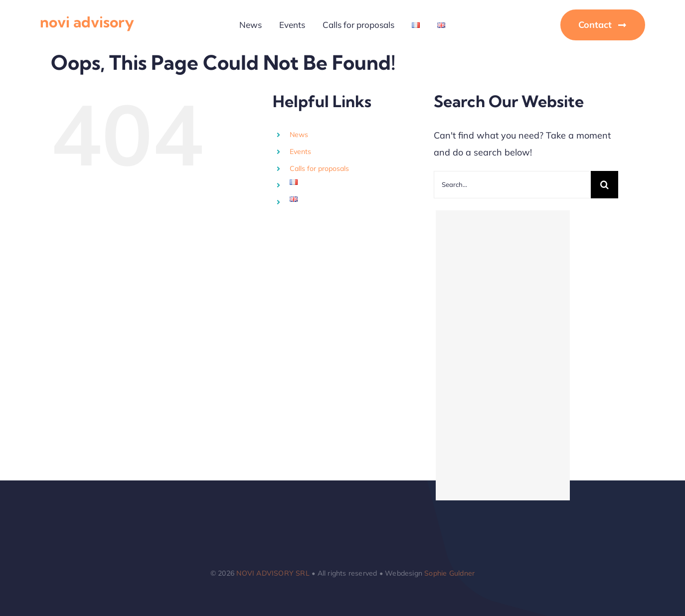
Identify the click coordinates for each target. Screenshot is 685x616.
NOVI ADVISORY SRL (273, 573)
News (299, 135)
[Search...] (512, 185)
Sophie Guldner (449, 573)
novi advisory (87, 22)
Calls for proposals (319, 168)
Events (300, 152)
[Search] (604, 185)
